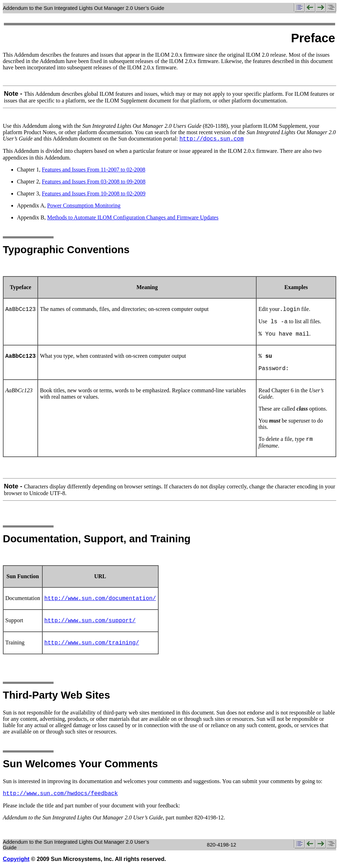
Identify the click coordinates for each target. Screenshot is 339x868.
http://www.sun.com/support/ (90, 621)
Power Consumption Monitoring (84, 205)
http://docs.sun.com (211, 139)
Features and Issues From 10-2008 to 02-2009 (94, 193)
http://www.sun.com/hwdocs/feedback (60, 794)
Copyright (16, 859)
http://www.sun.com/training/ (92, 643)
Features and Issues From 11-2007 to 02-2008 (94, 170)
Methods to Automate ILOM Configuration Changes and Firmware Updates (133, 217)
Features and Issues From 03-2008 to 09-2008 (94, 182)
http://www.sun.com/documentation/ (100, 599)
